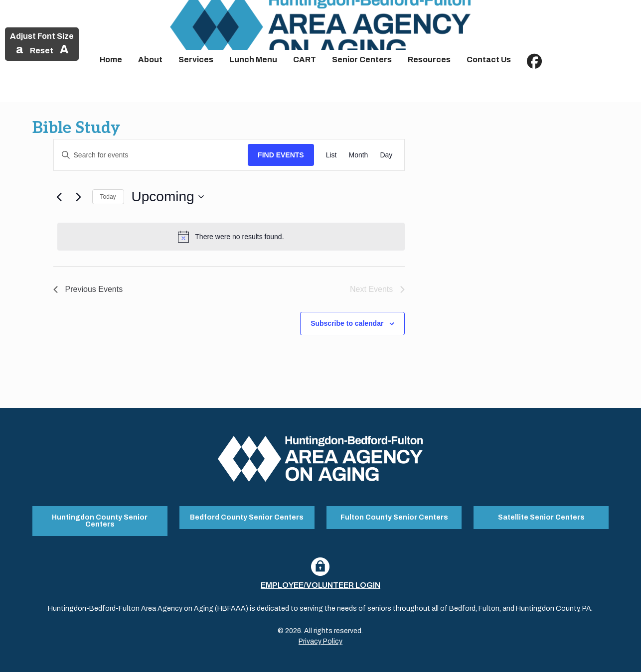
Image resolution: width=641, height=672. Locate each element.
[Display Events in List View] (331, 155)
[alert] (231, 237)
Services (196, 60)
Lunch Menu (253, 60)
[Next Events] (79, 197)
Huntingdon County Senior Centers (100, 520)
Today (108, 197)
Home (111, 60)
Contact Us (489, 60)
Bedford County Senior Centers (247, 516)
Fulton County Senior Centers (394, 516)
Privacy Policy (320, 639)
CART (305, 60)
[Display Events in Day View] (386, 155)
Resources (429, 60)
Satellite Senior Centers (541, 516)
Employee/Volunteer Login (320, 583)
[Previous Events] (59, 197)
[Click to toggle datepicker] (168, 197)
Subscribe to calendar (347, 323)
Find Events (281, 155)
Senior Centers (362, 60)
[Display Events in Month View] (358, 155)
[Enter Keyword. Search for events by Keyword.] (151, 155)
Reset (42, 51)
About (150, 60)
